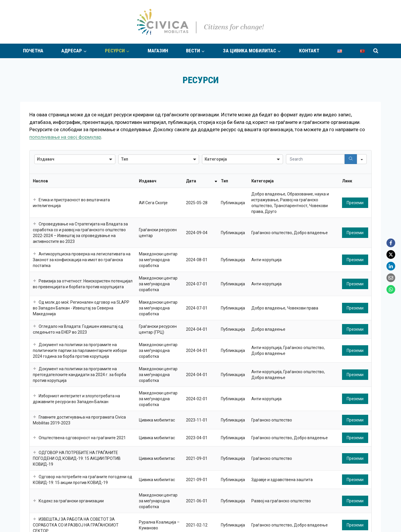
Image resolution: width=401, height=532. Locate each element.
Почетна (33, 51)
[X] (391, 255)
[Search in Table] (315, 159)
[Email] (391, 278)
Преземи (355, 203)
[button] (35, 200)
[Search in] (362, 159)
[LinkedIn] (391, 266)
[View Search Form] (376, 51)
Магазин (158, 51)
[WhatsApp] (391, 289)
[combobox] (75, 159)
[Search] (351, 159)
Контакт (309, 51)
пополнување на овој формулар (65, 137)
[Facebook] (391, 243)
